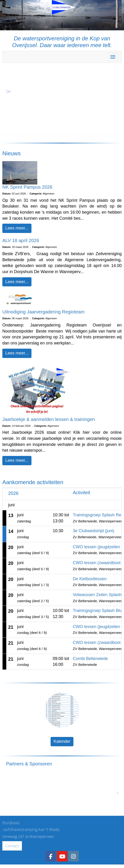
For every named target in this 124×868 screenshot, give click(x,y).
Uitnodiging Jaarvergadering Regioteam (43, 312)
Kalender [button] (62, 741)
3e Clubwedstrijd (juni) (93, 531)
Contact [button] (12, 846)
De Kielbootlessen (90, 579)
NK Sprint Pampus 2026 (27, 187)
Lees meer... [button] (17, 228)
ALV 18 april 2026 (21, 240)
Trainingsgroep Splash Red (98, 515)
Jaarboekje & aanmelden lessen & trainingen (49, 419)
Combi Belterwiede (90, 659)
